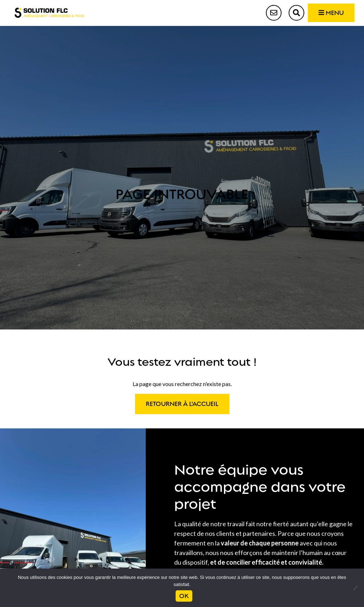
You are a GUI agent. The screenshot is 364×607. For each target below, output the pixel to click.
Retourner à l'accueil (182, 404)
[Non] (355, 588)
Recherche (296, 13)
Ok (184, 596)
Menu (331, 13)
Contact (274, 13)
